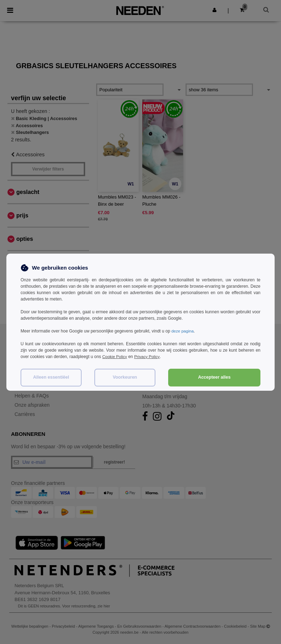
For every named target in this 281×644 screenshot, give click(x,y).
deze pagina (183, 331)
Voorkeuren (125, 377)
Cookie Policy (115, 357)
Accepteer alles (214, 377)
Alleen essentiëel (51, 377)
